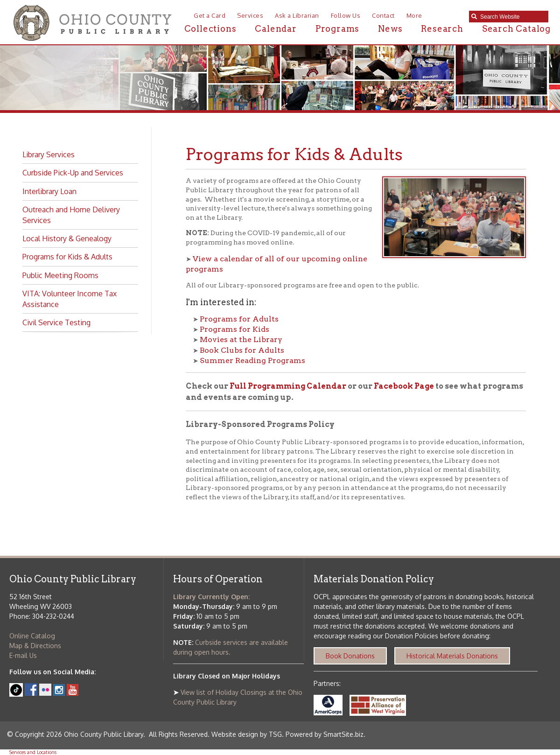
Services (250, 15)
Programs (337, 29)
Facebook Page (404, 386)
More (414, 15)
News (390, 29)
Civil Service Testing (56, 322)
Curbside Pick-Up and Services (73, 173)
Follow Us (346, 15)
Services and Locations (33, 752)
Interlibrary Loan (49, 191)
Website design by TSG (247, 734)
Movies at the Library (241, 339)
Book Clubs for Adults (242, 350)
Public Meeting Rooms (60, 275)
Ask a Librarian (297, 15)
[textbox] (512, 17)
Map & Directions (35, 646)
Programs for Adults (239, 319)
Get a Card (210, 15)
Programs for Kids (234, 329)
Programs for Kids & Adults (67, 257)
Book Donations (350, 656)
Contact (383, 15)
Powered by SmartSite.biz (325, 734)
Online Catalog (32, 636)
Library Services (49, 154)
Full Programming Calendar (288, 386)
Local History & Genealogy (67, 238)
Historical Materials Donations (452, 656)
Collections (210, 29)
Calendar (276, 29)
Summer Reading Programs (252, 360)
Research (442, 29)
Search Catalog (516, 29)
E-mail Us (23, 655)
